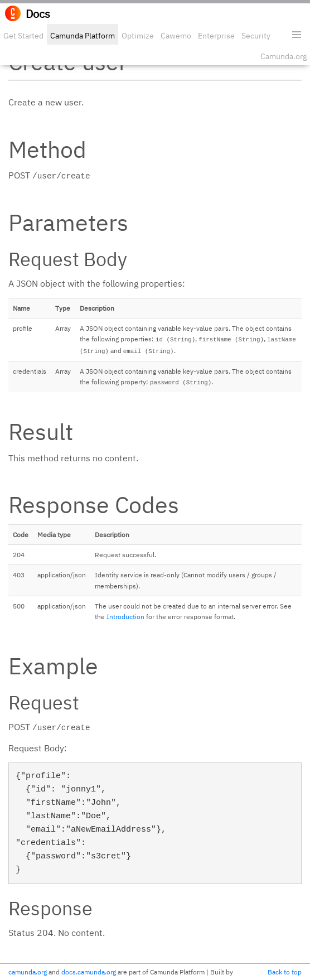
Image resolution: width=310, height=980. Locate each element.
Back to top (285, 972)
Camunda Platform (83, 36)
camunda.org (28, 972)
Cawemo (176, 36)
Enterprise (216, 36)
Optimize (138, 36)
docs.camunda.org (89, 972)
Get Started (23, 36)
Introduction (125, 617)
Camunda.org (284, 56)
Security (256, 36)
